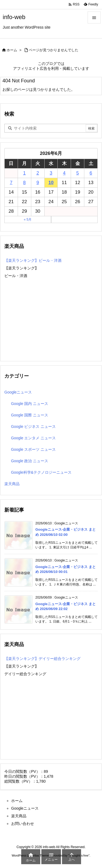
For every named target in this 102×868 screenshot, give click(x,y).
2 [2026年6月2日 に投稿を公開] (38, 173)
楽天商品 (12, 484)
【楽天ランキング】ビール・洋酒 (33, 260)
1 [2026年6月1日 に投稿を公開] (24, 173)
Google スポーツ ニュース (33, 449)
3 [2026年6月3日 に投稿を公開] (51, 173)
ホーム (12, 50)
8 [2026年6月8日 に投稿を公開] (24, 183)
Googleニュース (18, 392)
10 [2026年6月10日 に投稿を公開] (51, 183)
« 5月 (28, 220)
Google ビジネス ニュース (33, 427)
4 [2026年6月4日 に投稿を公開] (64, 173)
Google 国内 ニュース (30, 404)
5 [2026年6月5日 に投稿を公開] (77, 173)
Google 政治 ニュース (30, 461)
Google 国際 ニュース (30, 415)
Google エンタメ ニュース (33, 438)
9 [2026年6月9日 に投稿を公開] (38, 183)
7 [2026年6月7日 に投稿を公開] (11, 183)
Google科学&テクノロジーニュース (41, 472)
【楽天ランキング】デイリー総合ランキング (42, 659)
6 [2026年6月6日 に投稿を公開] (91, 173)
